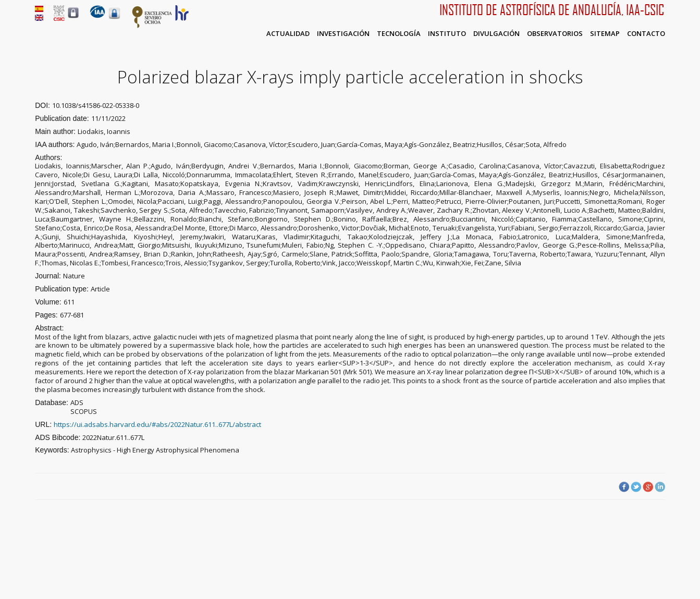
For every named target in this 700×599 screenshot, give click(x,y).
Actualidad (288, 33)
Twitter (636, 487)
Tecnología (399, 33)
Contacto (646, 33)
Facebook (624, 487)
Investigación (343, 33)
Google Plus (648, 487)
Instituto (447, 33)
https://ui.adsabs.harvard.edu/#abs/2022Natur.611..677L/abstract (157, 424)
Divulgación (496, 33)
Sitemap (605, 33)
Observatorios (555, 33)
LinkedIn (660, 487)
